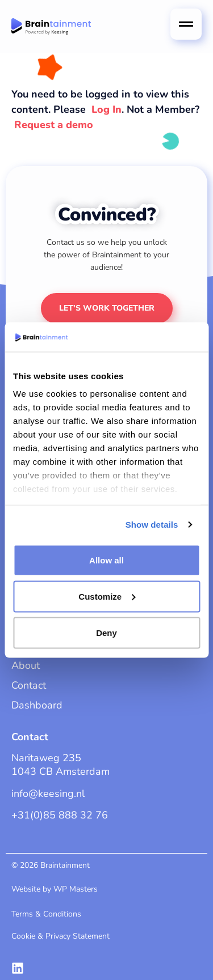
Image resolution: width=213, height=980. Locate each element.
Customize (107, 596)
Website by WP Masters (55, 889)
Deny (106, 632)
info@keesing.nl (48, 794)
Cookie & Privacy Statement (60, 936)
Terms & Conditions (46, 914)
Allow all (106, 560)
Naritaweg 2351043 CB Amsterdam (60, 765)
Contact (29, 685)
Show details (152, 525)
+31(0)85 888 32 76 (60, 815)
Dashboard (37, 705)
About (26, 665)
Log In (106, 109)
